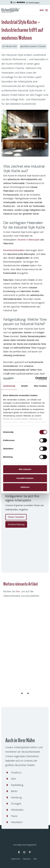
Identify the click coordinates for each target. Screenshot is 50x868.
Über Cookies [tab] (40, 386)
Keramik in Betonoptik (28, 240)
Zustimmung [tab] (9, 386)
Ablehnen (25, 487)
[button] (44, 10)
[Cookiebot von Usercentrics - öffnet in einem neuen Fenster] (36, 379)
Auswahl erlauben (25, 478)
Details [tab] (25, 386)
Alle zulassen (25, 469)
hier (18, 591)
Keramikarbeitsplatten (14, 250)
